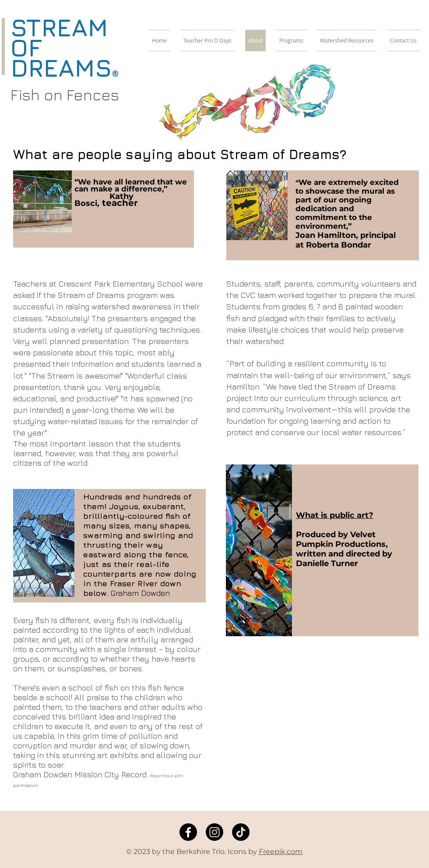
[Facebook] (188, 832)
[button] (291, 41)
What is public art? (335, 515)
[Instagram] (214, 832)
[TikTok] (241, 832)
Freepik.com (281, 852)
